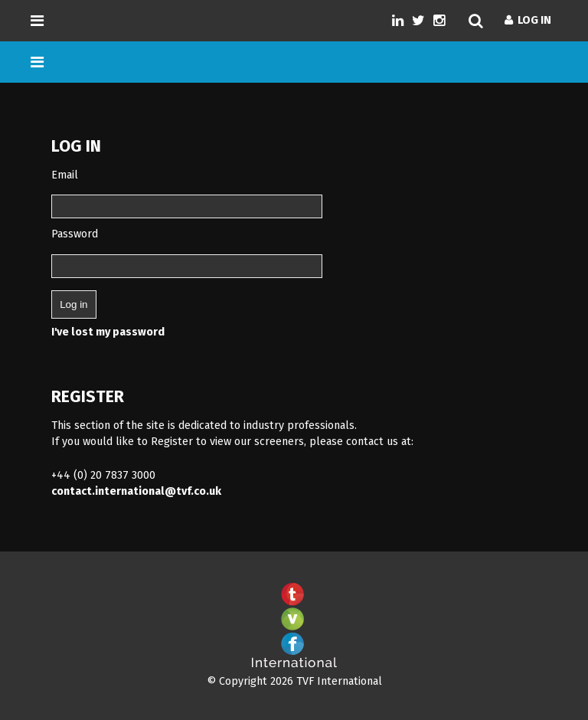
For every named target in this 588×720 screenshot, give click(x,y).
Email (65, 175)
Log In (528, 20)
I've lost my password (108, 332)
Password (75, 234)
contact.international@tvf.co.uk (136, 491)
